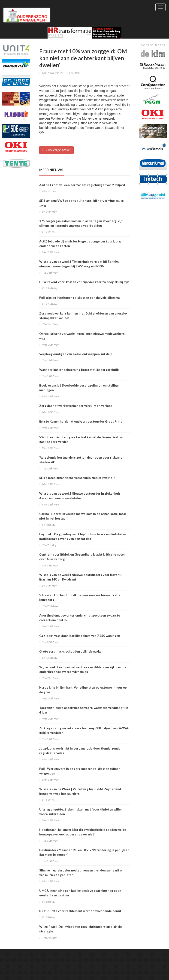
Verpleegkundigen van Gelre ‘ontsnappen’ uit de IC (76, 354)
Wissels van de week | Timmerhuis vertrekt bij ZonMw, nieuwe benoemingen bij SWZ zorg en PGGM (79, 264)
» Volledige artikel (56, 150)
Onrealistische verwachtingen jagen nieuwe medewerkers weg (82, 336)
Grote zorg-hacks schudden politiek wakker (71, 651)
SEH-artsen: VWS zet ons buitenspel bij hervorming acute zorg (81, 203)
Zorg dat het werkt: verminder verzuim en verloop (76, 406)
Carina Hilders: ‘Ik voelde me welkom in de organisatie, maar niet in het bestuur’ (83, 516)
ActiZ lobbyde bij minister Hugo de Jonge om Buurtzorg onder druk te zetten (80, 244)
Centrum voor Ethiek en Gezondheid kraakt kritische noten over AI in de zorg (82, 557)
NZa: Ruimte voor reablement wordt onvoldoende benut (80, 911)
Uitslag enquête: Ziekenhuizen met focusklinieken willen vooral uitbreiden (81, 812)
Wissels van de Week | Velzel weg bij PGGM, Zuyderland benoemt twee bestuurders (80, 791)
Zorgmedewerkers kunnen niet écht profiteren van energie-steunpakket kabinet (83, 316)
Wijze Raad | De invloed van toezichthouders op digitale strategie (81, 929)
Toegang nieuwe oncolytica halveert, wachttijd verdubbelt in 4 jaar (84, 710)
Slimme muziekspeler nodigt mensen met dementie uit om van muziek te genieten (82, 873)
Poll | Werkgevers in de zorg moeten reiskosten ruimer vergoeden (80, 771)
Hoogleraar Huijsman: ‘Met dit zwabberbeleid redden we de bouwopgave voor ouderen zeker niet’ (83, 832)
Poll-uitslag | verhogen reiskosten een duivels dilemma (79, 298)
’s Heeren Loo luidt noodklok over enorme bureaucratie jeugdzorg (80, 597)
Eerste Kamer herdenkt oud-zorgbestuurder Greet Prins (81, 421)
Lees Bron (75, 73)
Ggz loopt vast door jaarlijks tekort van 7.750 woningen (80, 636)
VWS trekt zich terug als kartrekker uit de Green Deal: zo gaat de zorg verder (81, 439)
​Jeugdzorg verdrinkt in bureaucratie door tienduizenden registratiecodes (81, 751)
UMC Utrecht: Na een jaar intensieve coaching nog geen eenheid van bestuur (80, 893)
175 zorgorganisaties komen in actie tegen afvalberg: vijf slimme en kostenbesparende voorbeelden (81, 223)
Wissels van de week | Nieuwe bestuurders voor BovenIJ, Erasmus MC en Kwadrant (81, 577)
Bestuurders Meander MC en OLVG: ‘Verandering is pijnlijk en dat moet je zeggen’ (84, 852)
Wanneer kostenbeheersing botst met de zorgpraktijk (79, 370)
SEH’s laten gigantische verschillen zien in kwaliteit (77, 478)
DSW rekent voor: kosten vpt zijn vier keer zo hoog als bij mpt (84, 282)
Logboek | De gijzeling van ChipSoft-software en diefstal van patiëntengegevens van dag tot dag (83, 536)
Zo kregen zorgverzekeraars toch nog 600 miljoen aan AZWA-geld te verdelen (84, 730)
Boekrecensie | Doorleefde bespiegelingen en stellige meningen (79, 388)
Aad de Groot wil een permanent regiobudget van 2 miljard (82, 185)
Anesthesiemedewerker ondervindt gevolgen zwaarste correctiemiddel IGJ (80, 618)
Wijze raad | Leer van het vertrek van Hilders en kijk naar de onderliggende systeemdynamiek (83, 669)
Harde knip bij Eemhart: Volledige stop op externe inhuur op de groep (83, 690)
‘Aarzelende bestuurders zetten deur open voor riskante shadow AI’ (81, 460)
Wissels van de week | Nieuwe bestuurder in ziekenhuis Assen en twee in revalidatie (80, 496)
